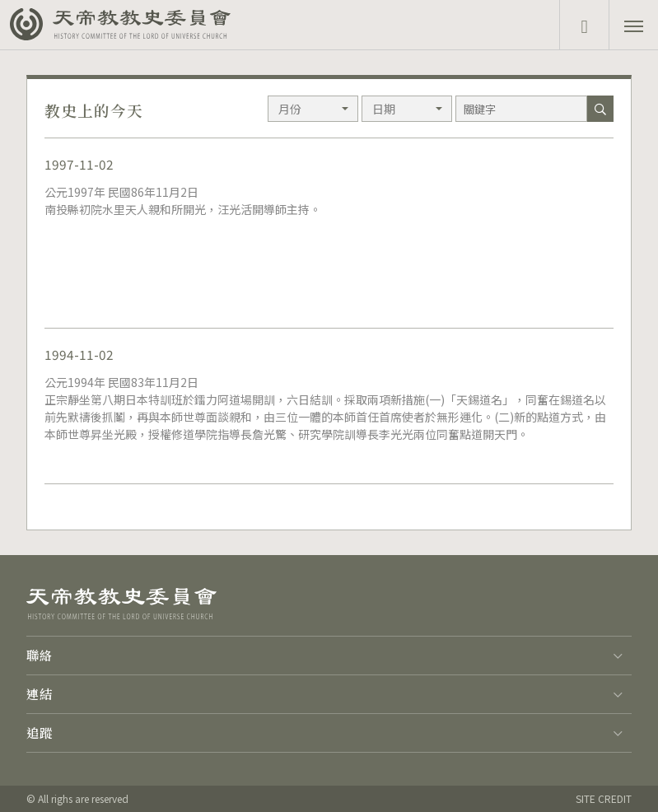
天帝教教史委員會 (142, 25)
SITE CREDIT (604, 798)
